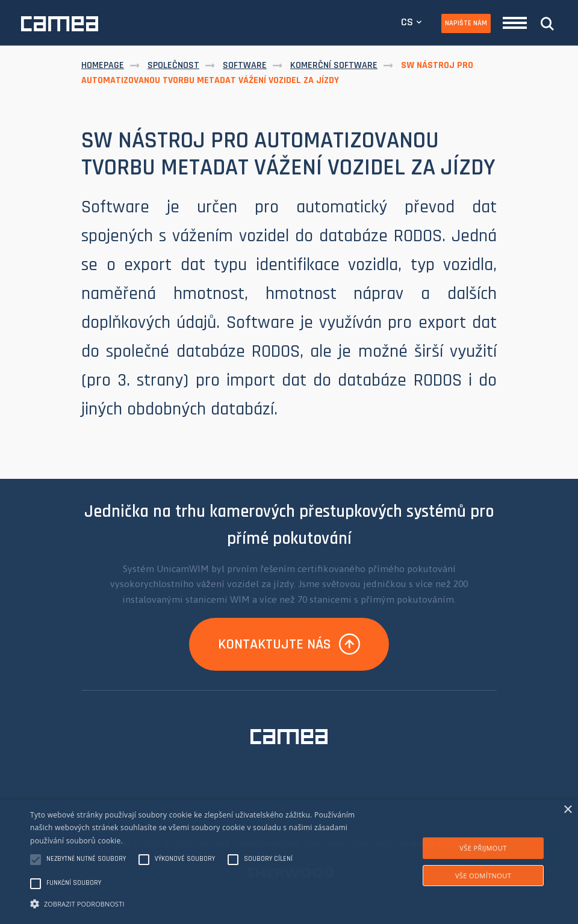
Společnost (173, 65)
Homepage (103, 65)
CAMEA (60, 24)
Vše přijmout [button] (483, 848)
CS (407, 22)
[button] (198, 903)
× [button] (567, 810)
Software (245, 65)
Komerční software (334, 65)
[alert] (289, 862)
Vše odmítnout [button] (483, 876)
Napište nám (466, 23)
